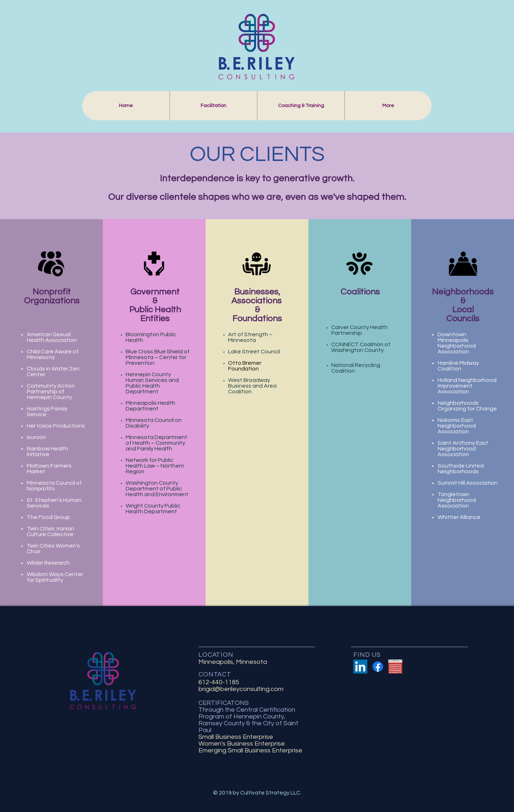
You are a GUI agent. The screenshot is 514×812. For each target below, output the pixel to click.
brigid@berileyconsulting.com (241, 689)
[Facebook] (378, 667)
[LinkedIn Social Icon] (360, 667)
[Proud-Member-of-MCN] (395, 667)
